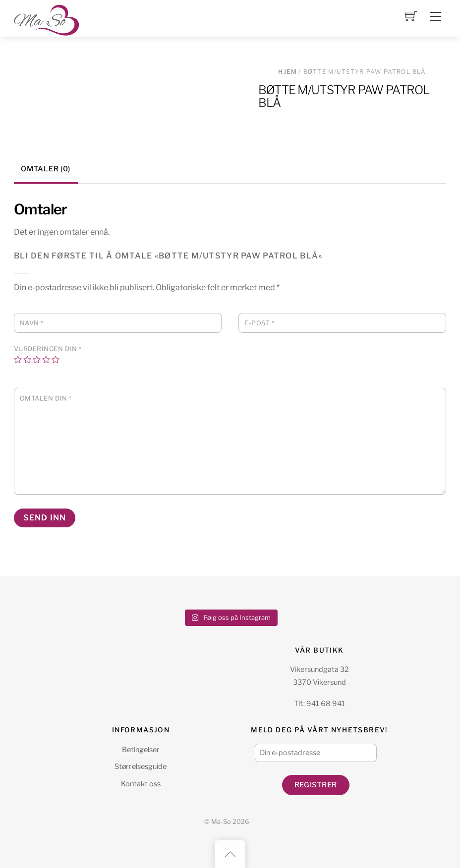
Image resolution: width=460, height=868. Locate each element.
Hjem (287, 72)
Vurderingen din (48, 349)
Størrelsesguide (141, 766)
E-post (259, 323)
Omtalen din (46, 398)
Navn (32, 323)
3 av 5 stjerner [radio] (37, 359)
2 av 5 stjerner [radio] (27, 359)
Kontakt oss (141, 784)
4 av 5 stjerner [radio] (46, 359)
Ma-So (221, 822)
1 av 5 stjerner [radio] (18, 359)
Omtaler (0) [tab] (46, 169)
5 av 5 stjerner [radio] (56, 359)
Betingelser (141, 750)
